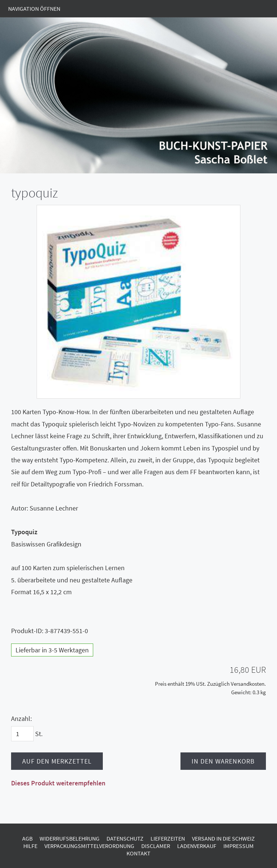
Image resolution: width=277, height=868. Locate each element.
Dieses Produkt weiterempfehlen (58, 783)
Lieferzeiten (168, 838)
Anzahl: (21, 719)
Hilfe (30, 846)
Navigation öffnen (34, 9)
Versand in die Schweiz (223, 838)
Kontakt (138, 853)
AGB (27, 838)
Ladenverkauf (197, 846)
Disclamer (156, 846)
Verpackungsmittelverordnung (89, 846)
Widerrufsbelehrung (70, 838)
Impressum (239, 846)
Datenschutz (125, 838)
